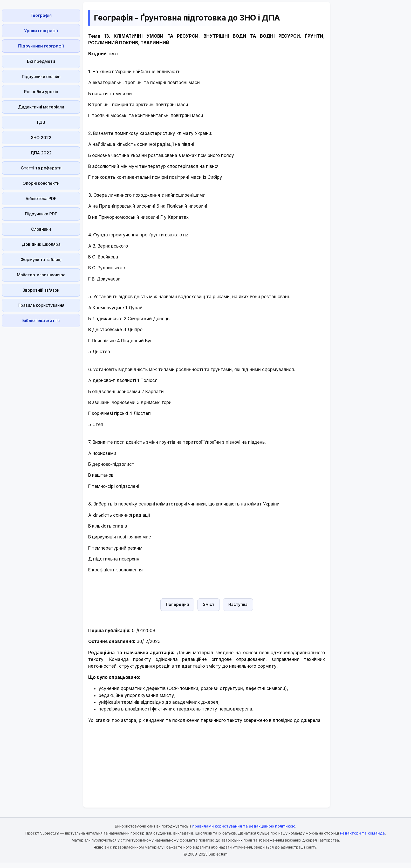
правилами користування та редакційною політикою (244, 826)
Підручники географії (41, 46)
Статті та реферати (41, 168)
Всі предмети (41, 61)
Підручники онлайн (41, 77)
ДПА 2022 (41, 153)
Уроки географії (41, 31)
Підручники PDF (41, 214)
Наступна (238, 604)
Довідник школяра (41, 244)
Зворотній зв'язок (41, 290)
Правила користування (41, 305)
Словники (41, 229)
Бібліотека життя (41, 320)
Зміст (209, 604)
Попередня (177, 604)
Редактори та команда (362, 833)
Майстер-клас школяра (41, 275)
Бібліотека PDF (41, 199)
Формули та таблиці (41, 259)
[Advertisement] (41, 407)
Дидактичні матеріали (41, 107)
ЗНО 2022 (41, 138)
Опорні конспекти (41, 183)
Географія (41, 15)
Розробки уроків (41, 92)
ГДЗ (41, 122)
